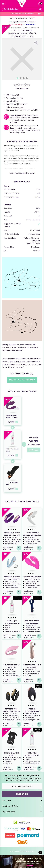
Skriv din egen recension (22, 380)
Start (12, 18)
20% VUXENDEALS (29, 24)
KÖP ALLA (34, 450)
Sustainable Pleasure (31, 28)
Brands (17, 18)
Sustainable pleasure (27, 18)
